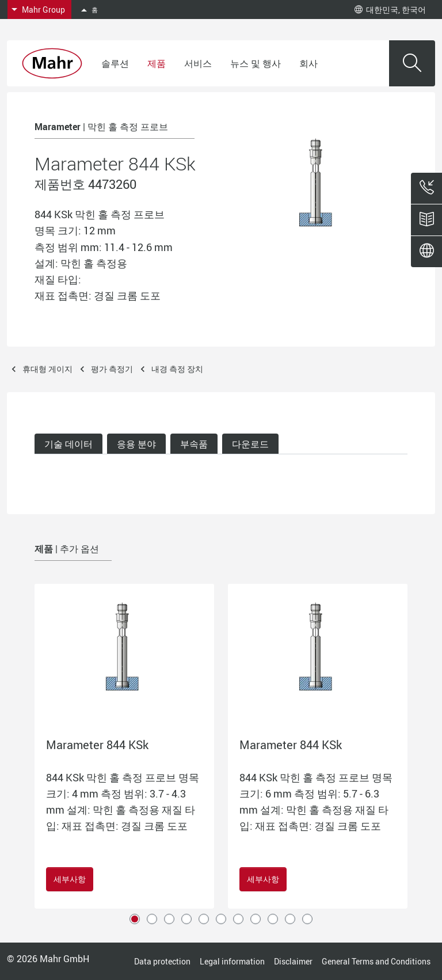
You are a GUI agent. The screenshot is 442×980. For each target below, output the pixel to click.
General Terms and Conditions (376, 961)
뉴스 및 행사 (256, 63)
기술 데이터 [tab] (68, 444)
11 (307, 919)
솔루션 (115, 63)
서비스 (198, 63)
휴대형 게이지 (47, 369)
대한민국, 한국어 (390, 10)
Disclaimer (293, 961)
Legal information (232, 961)
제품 (157, 63)
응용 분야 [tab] (136, 444)
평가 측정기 (112, 369)
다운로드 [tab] (250, 444)
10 (290, 919)
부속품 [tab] (194, 444)
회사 (308, 63)
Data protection (162, 961)
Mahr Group (43, 10)
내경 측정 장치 (177, 369)
